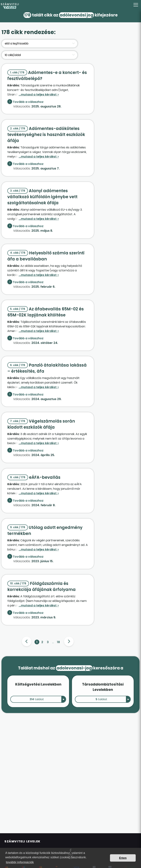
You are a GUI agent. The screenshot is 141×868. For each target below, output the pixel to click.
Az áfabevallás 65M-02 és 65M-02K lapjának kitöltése (46, 312)
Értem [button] (123, 858)
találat (37, 699)
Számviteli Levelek (22, 841)
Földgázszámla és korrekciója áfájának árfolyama (41, 587)
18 (58, 642)
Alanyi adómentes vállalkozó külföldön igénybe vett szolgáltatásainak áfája (42, 197)
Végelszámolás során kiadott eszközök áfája (41, 424)
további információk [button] (20, 862)
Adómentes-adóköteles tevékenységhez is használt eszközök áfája (46, 135)
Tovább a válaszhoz (28, 102)
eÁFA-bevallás (34, 477)
